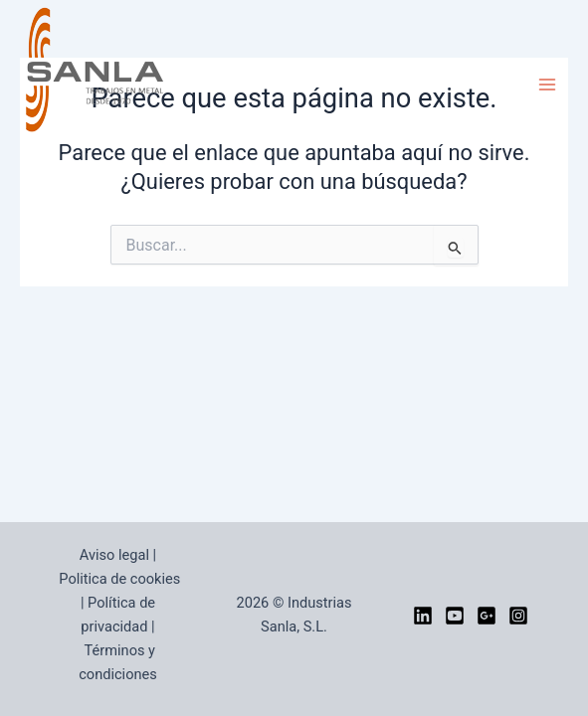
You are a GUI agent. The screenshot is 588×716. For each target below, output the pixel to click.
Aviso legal (114, 555)
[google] (487, 616)
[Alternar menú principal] (547, 85)
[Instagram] (518, 616)
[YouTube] (455, 616)
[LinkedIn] (423, 616)
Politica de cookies (119, 579)
